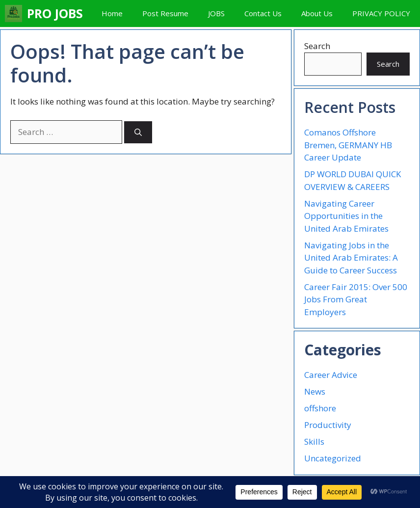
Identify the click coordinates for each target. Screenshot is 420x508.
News (315, 391)
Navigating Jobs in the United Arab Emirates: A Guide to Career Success (351, 258)
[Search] (138, 132)
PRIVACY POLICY (381, 13)
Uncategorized (333, 458)
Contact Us (263, 13)
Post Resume (165, 13)
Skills (314, 441)
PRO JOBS (55, 13)
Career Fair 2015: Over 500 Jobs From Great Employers (356, 299)
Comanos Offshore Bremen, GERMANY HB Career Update (348, 145)
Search (317, 46)
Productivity (328, 425)
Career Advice (331, 375)
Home (112, 13)
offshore (320, 408)
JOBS (216, 13)
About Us (317, 13)
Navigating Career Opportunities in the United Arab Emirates (346, 216)
